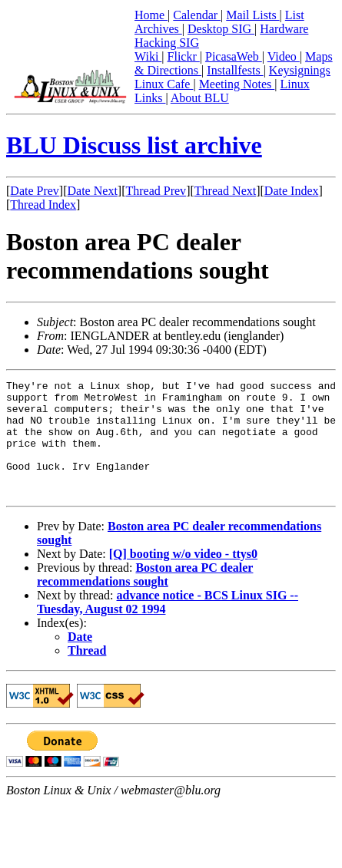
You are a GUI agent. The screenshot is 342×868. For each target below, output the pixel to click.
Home (151, 15)
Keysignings (300, 70)
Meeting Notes (237, 84)
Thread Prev (156, 191)
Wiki (148, 56)
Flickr (184, 56)
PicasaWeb (234, 56)
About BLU (200, 98)
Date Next (93, 191)
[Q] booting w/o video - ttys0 (183, 577)
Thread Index (43, 205)
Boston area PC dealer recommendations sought (145, 597)
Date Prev (35, 191)
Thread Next (225, 191)
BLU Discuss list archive (134, 145)
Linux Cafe (164, 84)
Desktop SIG (221, 29)
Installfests (235, 70)
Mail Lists (252, 15)
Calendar (197, 15)
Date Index (292, 191)
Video (284, 56)
